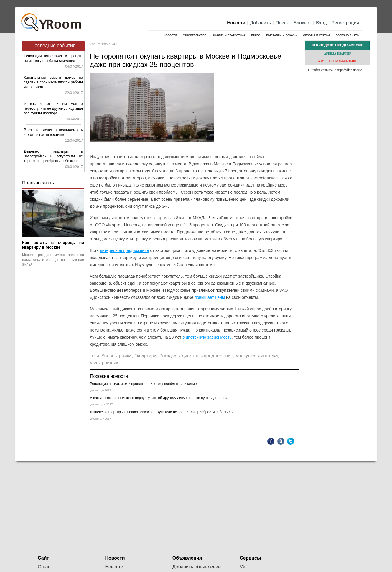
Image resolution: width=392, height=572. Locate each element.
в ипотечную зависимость (206, 337)
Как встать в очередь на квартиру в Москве (53, 245)
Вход (321, 23)
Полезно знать (347, 35)
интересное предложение (125, 250)
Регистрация (345, 23)
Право (256, 35)
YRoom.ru (52, 19)
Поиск (282, 23)
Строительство (195, 35)
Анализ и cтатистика (229, 35)
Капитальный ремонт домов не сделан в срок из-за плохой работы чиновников (53, 82)
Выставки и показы (282, 35)
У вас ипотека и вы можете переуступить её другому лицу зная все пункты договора (53, 108)
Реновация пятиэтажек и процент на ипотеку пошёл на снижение (143, 384)
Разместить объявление (337, 61)
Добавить (260, 23)
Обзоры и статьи (316, 35)
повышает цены (210, 297)
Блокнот (302, 23)
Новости (236, 23)
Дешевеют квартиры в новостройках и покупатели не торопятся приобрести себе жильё (53, 156)
